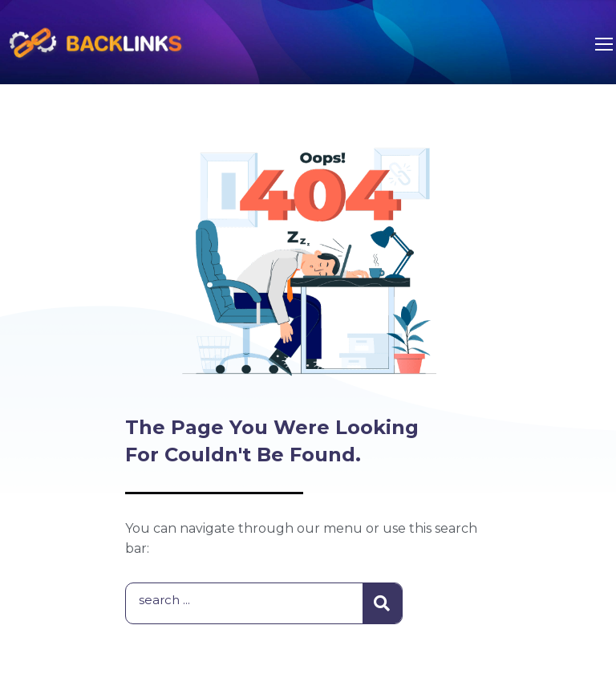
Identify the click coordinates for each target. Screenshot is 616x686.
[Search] (382, 603)
